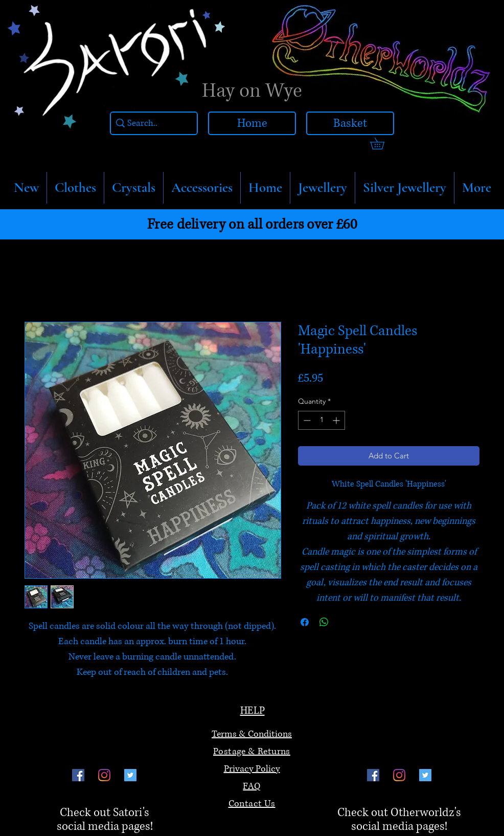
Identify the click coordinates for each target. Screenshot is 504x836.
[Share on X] (343, 622)
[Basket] (350, 123)
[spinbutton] (322, 420)
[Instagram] (104, 775)
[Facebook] (78, 775)
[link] (383, 144)
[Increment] (337, 420)
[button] (75, 188)
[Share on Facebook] (305, 622)
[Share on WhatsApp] (324, 622)
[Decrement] (306, 420)
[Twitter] (130, 775)
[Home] (252, 123)
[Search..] (151, 124)
